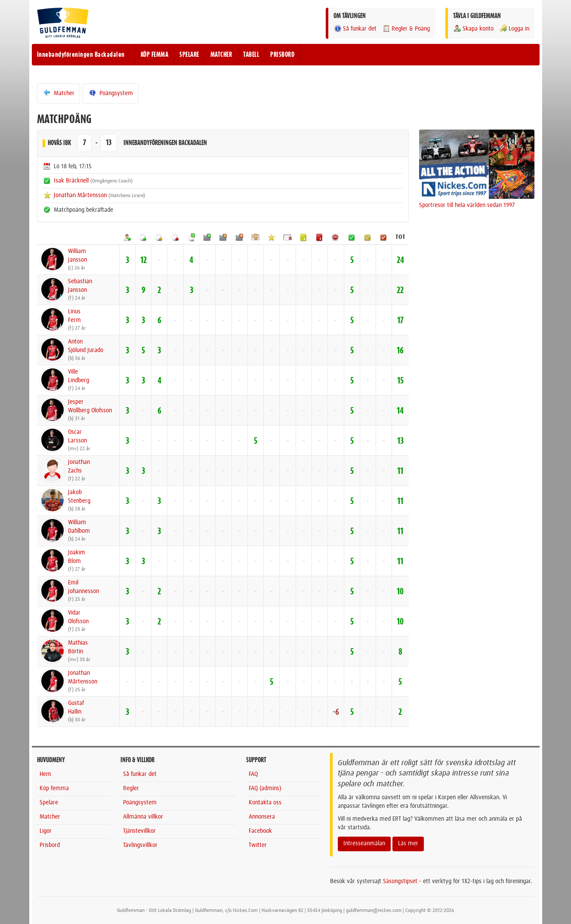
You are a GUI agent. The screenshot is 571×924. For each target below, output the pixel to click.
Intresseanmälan (364, 844)
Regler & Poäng (406, 29)
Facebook (260, 831)
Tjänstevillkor (139, 831)
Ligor (46, 831)
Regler (131, 788)
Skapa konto (473, 29)
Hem (45, 774)
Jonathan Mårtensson (80, 195)
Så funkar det (355, 29)
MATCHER (221, 55)
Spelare (49, 803)
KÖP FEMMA (155, 55)
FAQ (253, 774)
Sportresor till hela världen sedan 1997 (467, 205)
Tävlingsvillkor (140, 845)
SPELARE (189, 55)
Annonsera (262, 817)
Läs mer (408, 844)
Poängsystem (111, 93)
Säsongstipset (400, 881)
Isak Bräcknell (71, 181)
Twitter (258, 845)
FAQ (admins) (265, 788)
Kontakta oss (265, 803)
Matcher (59, 93)
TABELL (251, 55)
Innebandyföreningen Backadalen (81, 55)
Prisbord (50, 845)
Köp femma (54, 788)
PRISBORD (282, 55)
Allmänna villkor (143, 817)
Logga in (514, 29)
